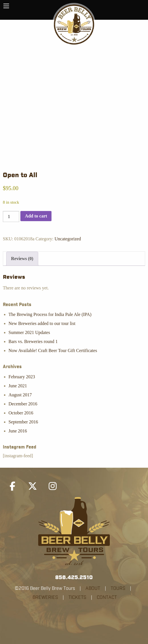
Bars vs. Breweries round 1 (33, 341)
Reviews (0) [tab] (22, 259)
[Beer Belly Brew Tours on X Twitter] (33, 486)
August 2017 (20, 395)
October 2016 (21, 413)
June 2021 (18, 386)
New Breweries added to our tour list (42, 323)
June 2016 (18, 431)
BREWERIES (45, 597)
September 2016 (23, 422)
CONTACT (107, 597)
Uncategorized (68, 239)
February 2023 (22, 377)
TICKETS (77, 597)
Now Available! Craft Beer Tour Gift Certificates (53, 350)
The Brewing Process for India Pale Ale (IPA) (50, 314)
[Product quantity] (11, 217)
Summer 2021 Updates (29, 332)
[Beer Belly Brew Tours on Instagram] (53, 486)
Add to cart (36, 216)
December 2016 (23, 404)
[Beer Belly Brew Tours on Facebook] (12, 486)
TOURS (118, 588)
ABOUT (93, 588)
